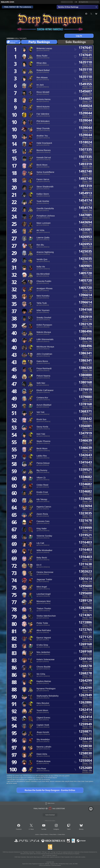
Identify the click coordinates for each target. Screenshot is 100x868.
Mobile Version (51, 803)
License (37, 834)
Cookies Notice (61, 834)
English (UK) (84, 2)
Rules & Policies (44, 834)
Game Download (50, 815)
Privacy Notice (53, 834)
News (32, 829)
